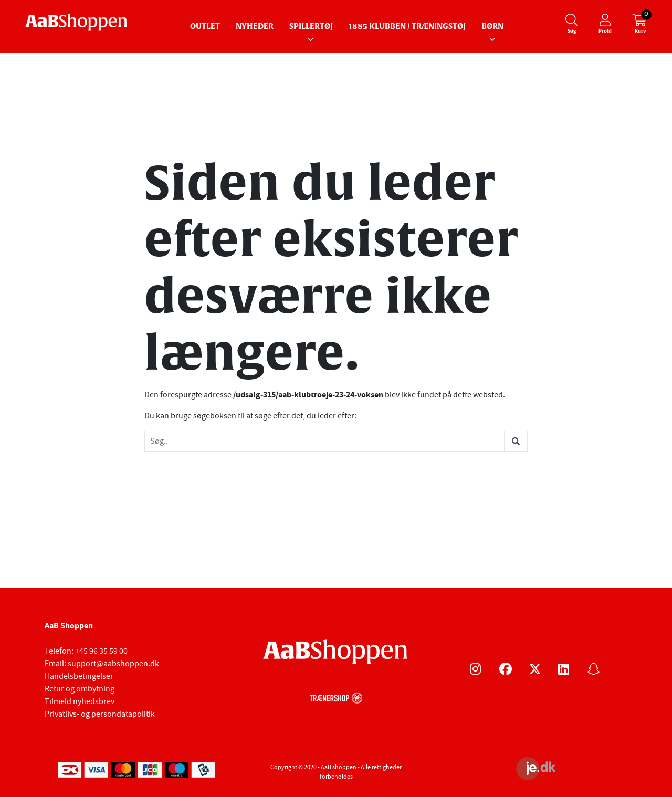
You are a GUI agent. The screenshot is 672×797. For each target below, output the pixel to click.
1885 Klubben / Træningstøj (407, 27)
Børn (492, 27)
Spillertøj (311, 27)
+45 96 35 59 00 (101, 651)
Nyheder (255, 27)
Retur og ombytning (80, 689)
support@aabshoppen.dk (113, 664)
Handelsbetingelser (79, 676)
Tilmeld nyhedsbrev (80, 701)
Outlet (205, 27)
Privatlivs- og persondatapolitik (100, 714)
